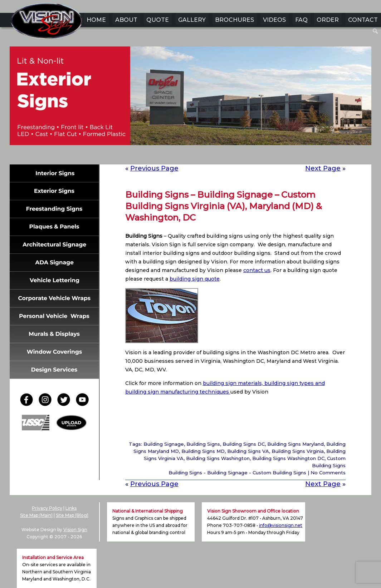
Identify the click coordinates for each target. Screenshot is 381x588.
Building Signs (203, 444)
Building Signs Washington (218, 458)
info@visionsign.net (281, 525)
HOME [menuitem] (96, 20)
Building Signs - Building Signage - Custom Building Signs (237, 473)
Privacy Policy (47, 508)
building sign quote (195, 279)
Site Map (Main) (36, 515)
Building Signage (164, 444)
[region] (191, 107)
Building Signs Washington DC (288, 458)
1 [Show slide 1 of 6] (167, 156)
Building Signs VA (248, 451)
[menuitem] (375, 31)
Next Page (323, 168)
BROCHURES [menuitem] (235, 20)
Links (71, 508)
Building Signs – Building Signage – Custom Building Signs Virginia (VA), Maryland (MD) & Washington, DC (224, 206)
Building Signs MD (203, 451)
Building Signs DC (244, 444)
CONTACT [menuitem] (363, 20)
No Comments (328, 473)
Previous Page (154, 168)
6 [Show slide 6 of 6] (214, 156)
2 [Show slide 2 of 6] (177, 156)
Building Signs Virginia (298, 451)
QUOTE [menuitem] (158, 20)
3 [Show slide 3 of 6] (186, 156)
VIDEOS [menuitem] (274, 20)
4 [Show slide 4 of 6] (195, 156)
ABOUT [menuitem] (126, 20)
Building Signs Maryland (295, 444)
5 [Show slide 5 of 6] (205, 156)
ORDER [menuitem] (328, 20)
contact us (257, 270)
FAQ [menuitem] (301, 20)
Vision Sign (75, 530)
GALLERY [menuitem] (192, 20)
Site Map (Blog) (72, 515)
